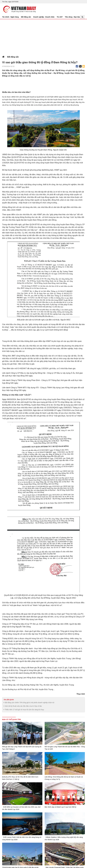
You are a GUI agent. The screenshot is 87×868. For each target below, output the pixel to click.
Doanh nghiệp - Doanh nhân (44, 17)
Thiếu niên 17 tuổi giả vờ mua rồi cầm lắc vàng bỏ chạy (24, 710)
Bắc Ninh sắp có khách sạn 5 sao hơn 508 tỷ (60, 807)
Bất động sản (26, 17)
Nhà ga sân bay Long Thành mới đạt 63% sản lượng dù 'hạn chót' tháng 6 (22, 748)
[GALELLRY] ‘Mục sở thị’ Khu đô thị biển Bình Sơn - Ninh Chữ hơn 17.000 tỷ (21, 778)
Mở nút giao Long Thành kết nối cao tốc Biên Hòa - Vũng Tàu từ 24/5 (65, 748)
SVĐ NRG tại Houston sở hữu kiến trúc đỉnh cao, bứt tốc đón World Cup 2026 (21, 808)
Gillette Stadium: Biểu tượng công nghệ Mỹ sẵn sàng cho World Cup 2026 (64, 838)
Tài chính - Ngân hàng (10, 17)
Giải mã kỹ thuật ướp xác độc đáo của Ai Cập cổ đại (23, 706)
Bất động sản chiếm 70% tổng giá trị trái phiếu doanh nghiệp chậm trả (30, 703)
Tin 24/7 (60, 17)
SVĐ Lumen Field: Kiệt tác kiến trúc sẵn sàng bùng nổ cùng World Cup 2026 (22, 838)
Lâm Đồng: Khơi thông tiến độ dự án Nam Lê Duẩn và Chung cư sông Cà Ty (64, 778)
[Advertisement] (43, 36)
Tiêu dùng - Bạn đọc (72, 17)
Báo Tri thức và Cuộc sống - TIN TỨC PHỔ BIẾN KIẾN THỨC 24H (19, 9)
